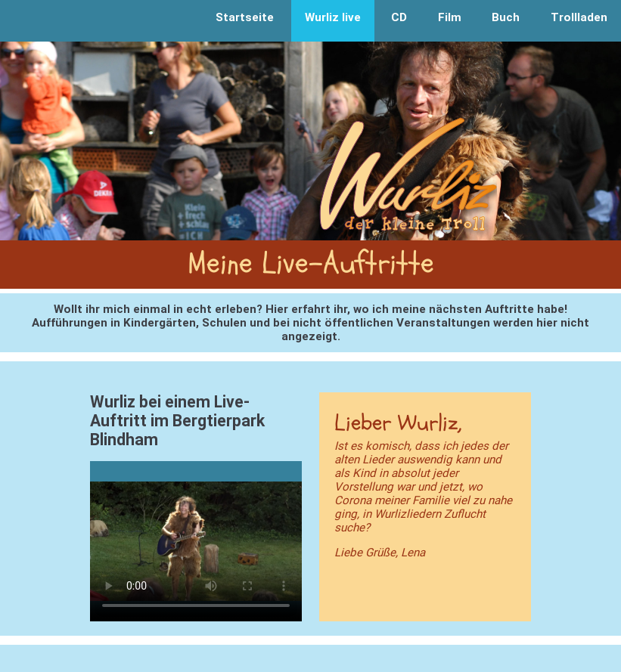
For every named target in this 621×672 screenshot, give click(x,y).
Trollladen (579, 17)
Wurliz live (333, 17)
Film (450, 17)
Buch (506, 17)
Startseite (245, 17)
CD (399, 17)
